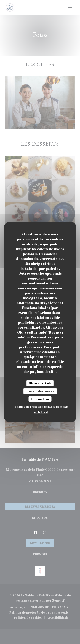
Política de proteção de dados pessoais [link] (42, 407)
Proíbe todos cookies (40, 391)
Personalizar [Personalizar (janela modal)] (40, 399)
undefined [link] (41, 412)
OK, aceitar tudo (40, 383)
